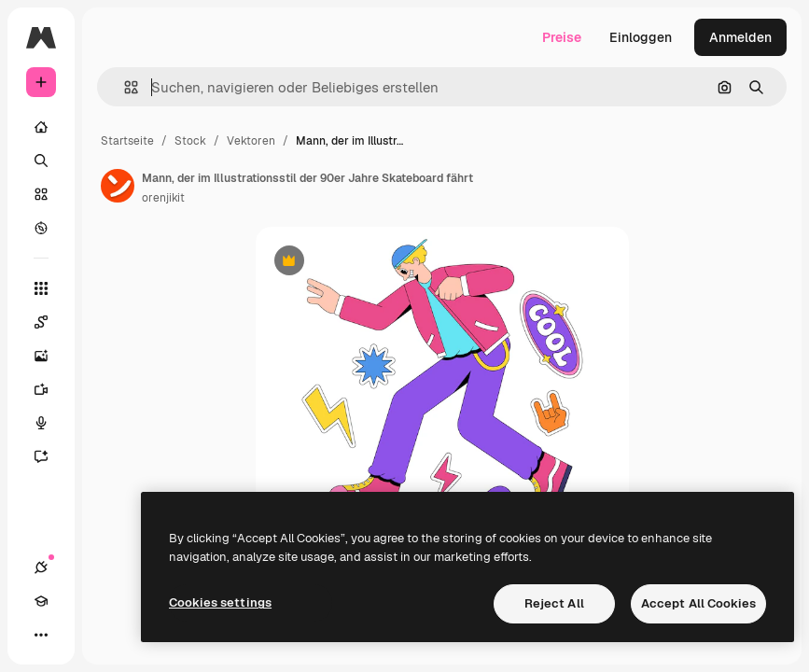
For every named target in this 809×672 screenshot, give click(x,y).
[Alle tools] (41, 288)
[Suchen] (41, 161)
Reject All (554, 603)
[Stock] (41, 194)
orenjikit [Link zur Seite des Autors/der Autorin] (163, 198)
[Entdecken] (41, 228)
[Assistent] (50, 456)
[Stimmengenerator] (50, 423)
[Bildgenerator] (50, 356)
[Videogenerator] (50, 389)
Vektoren (251, 141)
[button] (124, 87)
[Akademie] (41, 601)
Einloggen (641, 37)
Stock (190, 141)
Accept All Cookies (698, 603)
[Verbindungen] (41, 567)
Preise (562, 37)
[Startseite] (41, 127)
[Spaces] (50, 322)
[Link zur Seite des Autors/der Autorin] (118, 186)
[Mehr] (41, 635)
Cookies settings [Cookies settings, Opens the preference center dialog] (220, 602)
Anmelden (740, 37)
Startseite (127, 141)
